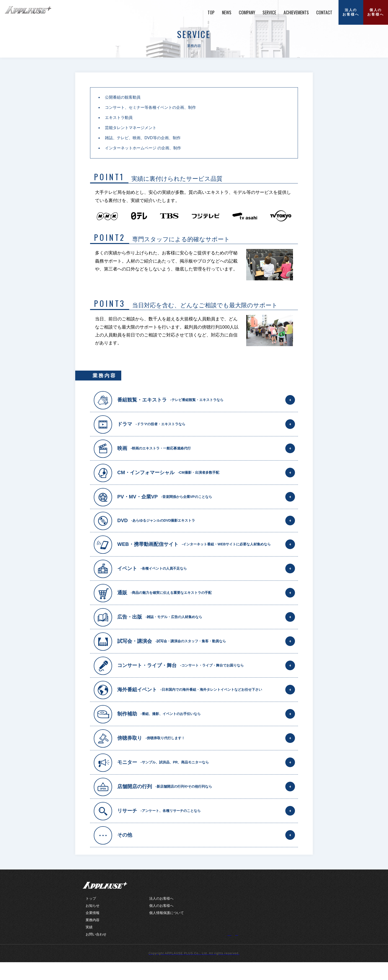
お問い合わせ (96, 952)
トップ (91, 916)
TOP (211, 12)
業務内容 (93, 938)
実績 (89, 945)
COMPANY (247, 12)
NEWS (227, 12)
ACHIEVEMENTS (296, 12)
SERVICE (269, 12)
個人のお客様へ (376, 12)
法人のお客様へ (351, 12)
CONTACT (324, 12)
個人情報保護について (167, 931)
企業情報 (93, 931)
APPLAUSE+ (105, 903)
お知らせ (93, 923)
